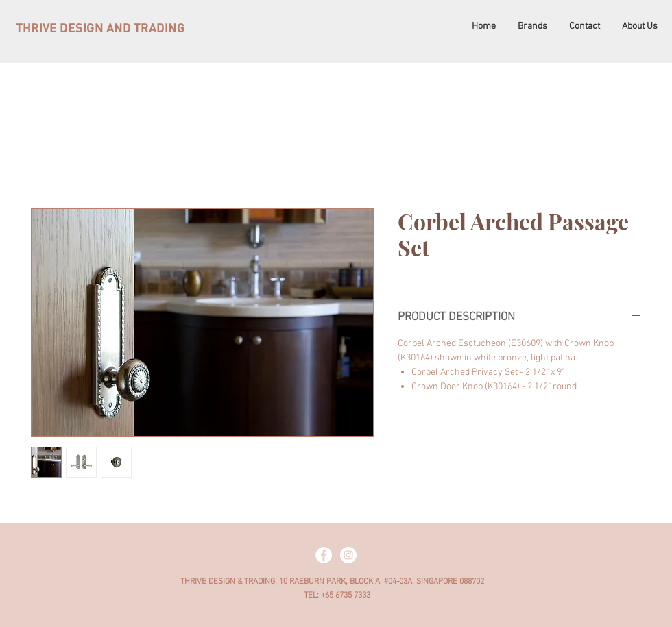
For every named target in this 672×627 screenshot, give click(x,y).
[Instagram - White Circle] (348, 555)
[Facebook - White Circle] (324, 555)
